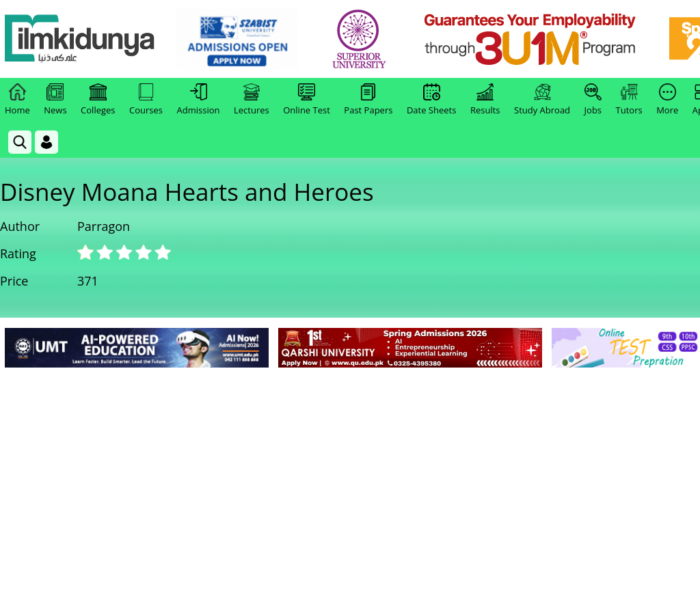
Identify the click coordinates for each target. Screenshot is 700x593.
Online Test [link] (307, 100)
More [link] (667, 100)
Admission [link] (199, 100)
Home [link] (17, 100)
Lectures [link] (252, 100)
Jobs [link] (593, 100)
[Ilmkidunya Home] (80, 39)
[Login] (46, 142)
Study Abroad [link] (542, 100)
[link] (237, 40)
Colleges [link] (98, 100)
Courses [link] (146, 100)
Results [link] (485, 100)
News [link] (55, 100)
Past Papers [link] (368, 100)
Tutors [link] (629, 100)
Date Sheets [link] (432, 100)
